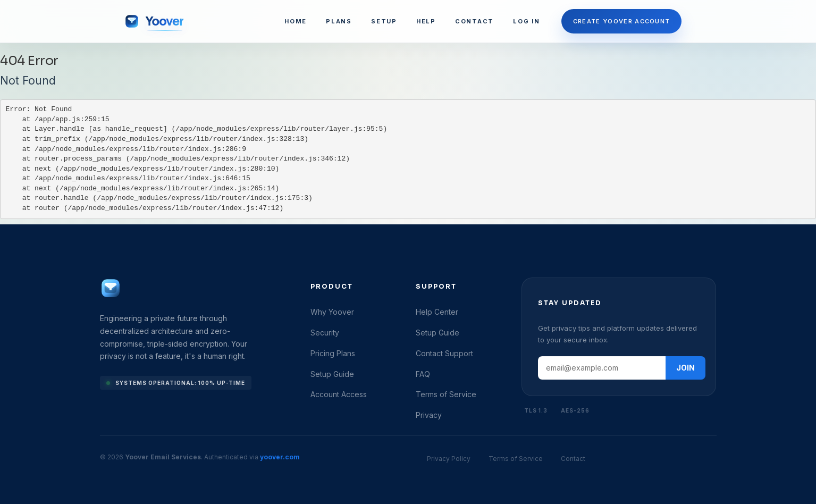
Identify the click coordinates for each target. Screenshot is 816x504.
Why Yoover (332, 312)
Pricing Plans (333, 353)
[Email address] (602, 368)
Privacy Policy (449, 459)
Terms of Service (446, 394)
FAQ (423, 374)
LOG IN (527, 21)
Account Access (339, 394)
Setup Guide (332, 374)
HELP (426, 21)
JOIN (685, 368)
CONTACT (474, 21)
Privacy (429, 415)
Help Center (437, 312)
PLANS (339, 21)
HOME (296, 21)
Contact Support (444, 353)
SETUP (384, 21)
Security (325, 333)
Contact (573, 459)
